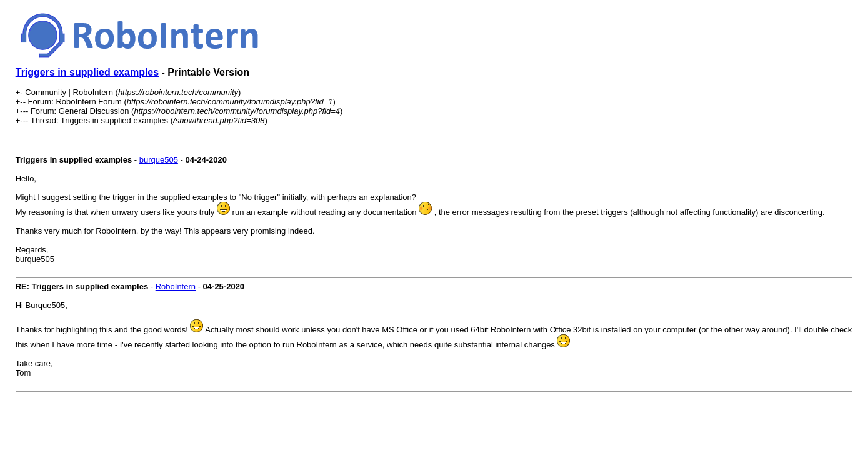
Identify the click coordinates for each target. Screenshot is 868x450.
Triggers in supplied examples (87, 72)
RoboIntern (176, 287)
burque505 (159, 160)
